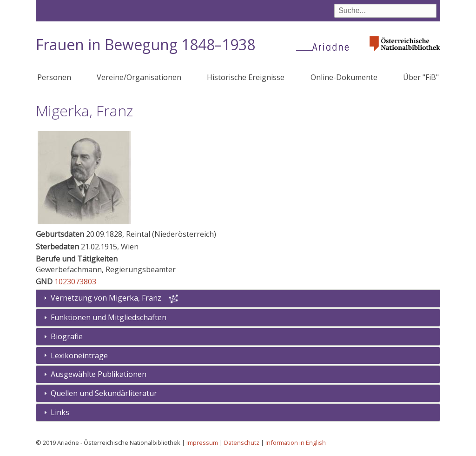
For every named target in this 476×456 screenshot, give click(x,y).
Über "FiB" (421, 77)
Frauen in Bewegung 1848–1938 (145, 44)
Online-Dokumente (344, 77)
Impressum (202, 443)
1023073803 (75, 282)
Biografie (67, 336)
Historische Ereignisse (246, 77)
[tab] (238, 318)
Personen (54, 77)
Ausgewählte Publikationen (99, 374)
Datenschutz (242, 443)
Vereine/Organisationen (139, 77)
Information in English (296, 443)
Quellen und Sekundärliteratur (104, 393)
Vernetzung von (107, 298)
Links (60, 412)
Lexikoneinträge (79, 355)
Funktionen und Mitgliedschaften (109, 317)
